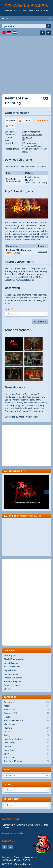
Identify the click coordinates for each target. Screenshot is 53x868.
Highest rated (10, 670)
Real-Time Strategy (26, 739)
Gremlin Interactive (31, 132)
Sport (26, 754)
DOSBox (13, 121)
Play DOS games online (14, 659)
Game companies (12, 685)
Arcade (26, 706)
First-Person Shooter (26, 721)
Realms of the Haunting (18, 250)
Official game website (32, 143)
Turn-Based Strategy (26, 761)
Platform (26, 728)
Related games (12, 799)
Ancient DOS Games (30, 516)
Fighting (26, 717)
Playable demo (32, 177)
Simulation (26, 750)
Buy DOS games (11, 663)
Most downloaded (12, 667)
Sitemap (6, 857)
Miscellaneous (26, 724)
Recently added (11, 674)
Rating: (9, 309)
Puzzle (26, 732)
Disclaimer (29, 857)
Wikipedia (38, 146)
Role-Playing (26, 743)
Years (7, 769)
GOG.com (42, 252)
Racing (26, 735)
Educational (26, 710)
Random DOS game (13, 682)
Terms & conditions (11, 860)
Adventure (27, 138)
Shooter (26, 747)
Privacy (17, 857)
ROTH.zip (11, 179)
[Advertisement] (26, 63)
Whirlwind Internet (24, 864)
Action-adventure (30, 149)
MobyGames (28, 146)
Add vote (41, 322)
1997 (24, 140)
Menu (9, 18)
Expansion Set (26, 713)
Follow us (8, 841)
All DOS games (10, 656)
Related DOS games (13, 678)
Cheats (7, 689)
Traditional (26, 758)
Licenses (9, 784)
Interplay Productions (32, 135)
